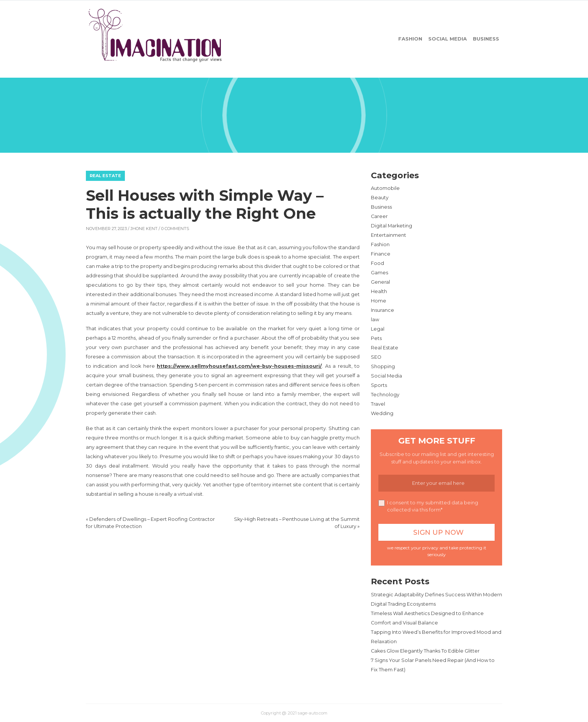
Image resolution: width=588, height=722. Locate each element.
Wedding (382, 413)
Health (379, 291)
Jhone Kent (144, 229)
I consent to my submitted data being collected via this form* (428, 506)
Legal (378, 329)
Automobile (385, 188)
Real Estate (105, 176)
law (375, 320)
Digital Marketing (391, 226)
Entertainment (388, 235)
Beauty (380, 198)
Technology (385, 395)
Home (379, 301)
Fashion (410, 39)
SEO (376, 357)
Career (379, 216)
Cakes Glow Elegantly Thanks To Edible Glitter (425, 651)
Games (379, 273)
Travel (378, 404)
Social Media (448, 39)
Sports (379, 385)
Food (377, 263)
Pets (376, 338)
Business (486, 39)
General (380, 282)
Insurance (382, 310)
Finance (381, 254)
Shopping (383, 366)
